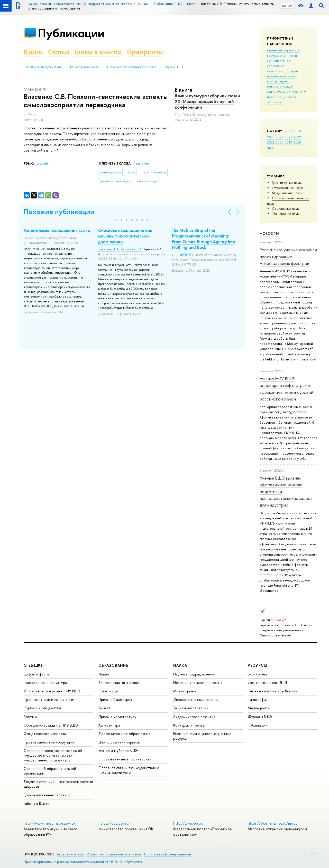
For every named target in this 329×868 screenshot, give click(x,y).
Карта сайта (133, 862)
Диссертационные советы (195, 699)
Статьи (59, 52)
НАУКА (180, 665)
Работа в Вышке (36, 803)
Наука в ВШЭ (174, 67)
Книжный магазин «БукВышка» (272, 691)
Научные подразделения (194, 674)
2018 (297, 142)
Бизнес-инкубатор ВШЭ (118, 751)
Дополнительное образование (124, 734)
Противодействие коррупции (49, 742)
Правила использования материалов (132, 67)
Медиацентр (258, 708)
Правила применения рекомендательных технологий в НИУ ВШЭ (73, 862)
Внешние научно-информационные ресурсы (202, 736)
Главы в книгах (98, 52)
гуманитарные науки (282, 71)
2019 (289, 142)
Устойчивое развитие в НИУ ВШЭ (52, 691)
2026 (297, 131)
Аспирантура (109, 725)
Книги (33, 52)
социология (287, 97)
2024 (280, 137)
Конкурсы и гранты (189, 725)
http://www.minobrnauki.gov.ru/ (50, 823)
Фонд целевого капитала (45, 734)
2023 (289, 137)
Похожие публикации (59, 212)
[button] (116, 220)
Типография (258, 699)
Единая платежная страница (47, 795)
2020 (280, 142)
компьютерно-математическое (280, 84)
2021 (271, 142)
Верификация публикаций (44, 67)
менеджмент (296, 92)
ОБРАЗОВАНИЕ (113, 665)
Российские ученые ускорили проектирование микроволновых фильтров (288, 256)
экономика (275, 102)
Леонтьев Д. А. (109, 249)
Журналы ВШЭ (260, 717)
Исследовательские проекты (198, 683)
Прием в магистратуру (117, 717)
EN (290, 6)
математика (276, 92)
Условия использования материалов (114, 854)
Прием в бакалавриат (116, 699)
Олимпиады (108, 691)
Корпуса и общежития (42, 708)
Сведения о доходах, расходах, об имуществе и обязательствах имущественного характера (53, 755)
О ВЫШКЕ (33, 665)
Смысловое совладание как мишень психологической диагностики (125, 236)
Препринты (145, 52)
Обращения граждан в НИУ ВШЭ (51, 725)
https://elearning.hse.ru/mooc (273, 823)
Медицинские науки (287, 193)
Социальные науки (286, 208)
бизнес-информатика (283, 50)
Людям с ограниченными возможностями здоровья (58, 784)
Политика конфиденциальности (168, 854)
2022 (297, 137)
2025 (271, 137)
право (272, 97)
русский (42, 164)
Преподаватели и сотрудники (49, 699)
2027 (289, 131)
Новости (269, 233)
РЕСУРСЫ (258, 665)
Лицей (104, 674)
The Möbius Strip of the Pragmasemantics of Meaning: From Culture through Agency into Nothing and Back (204, 239)
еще (270, 147)
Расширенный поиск (84, 67)
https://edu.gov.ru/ (114, 823)
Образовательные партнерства (125, 759)
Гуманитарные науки (287, 183)
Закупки (30, 717)
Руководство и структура (45, 683)
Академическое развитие (194, 717)
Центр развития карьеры (119, 742)
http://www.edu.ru (188, 823)
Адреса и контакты (71, 854)
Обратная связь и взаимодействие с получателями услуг (129, 770)
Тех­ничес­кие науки (286, 214)
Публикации (71, 33)
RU (284, 6)
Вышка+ (105, 708)
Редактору (311, 853)
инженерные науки (282, 76)
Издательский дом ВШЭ (268, 683)
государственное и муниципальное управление (282, 61)
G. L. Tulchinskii (182, 255)
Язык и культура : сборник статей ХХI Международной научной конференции (207, 101)
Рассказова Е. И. (131, 249)
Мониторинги (185, 691)
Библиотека (258, 674)
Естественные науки (287, 188)
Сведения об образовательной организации (50, 771)
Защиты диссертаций (191, 708)
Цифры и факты (37, 674)
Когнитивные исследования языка (57, 230)
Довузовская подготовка (120, 683)
